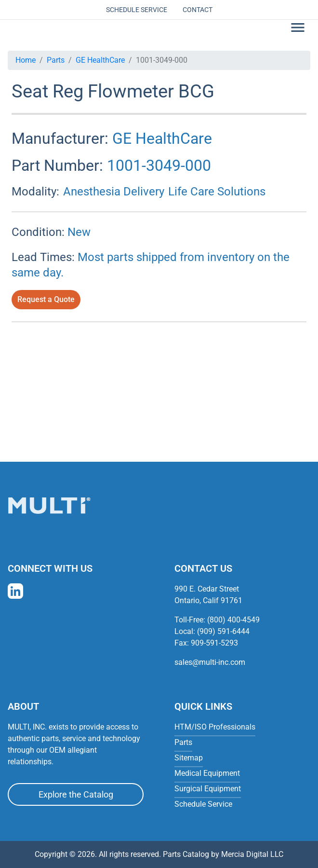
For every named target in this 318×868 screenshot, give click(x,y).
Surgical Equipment (208, 789)
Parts (56, 60)
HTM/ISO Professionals (215, 727)
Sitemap (189, 758)
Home (26, 60)
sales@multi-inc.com (210, 662)
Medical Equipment (207, 773)
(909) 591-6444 (223, 631)
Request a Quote (46, 299)
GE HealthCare (100, 60)
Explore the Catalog (76, 794)
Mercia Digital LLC (252, 854)
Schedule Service (137, 10)
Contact (198, 10)
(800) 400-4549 (233, 620)
